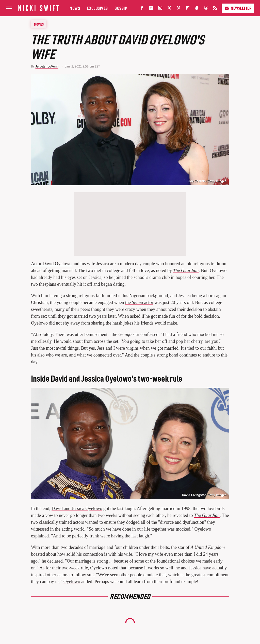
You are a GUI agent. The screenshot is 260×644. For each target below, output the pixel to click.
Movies (39, 24)
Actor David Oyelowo (51, 264)
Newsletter (238, 8)
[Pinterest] (178, 9)
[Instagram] (160, 9)
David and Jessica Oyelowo (77, 509)
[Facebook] (142, 9)
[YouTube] (151, 9)
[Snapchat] (197, 9)
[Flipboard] (188, 9)
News (75, 8)
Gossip (121, 8)
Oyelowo (72, 582)
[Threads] (206, 9)
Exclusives (97, 8)
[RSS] (215, 9)
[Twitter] (169, 9)
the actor (139, 302)
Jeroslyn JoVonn (47, 66)
